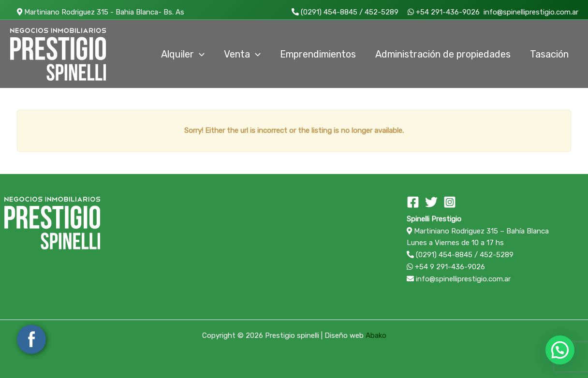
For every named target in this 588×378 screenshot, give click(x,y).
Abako (376, 335)
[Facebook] (413, 202)
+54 (440, 12)
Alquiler (183, 54)
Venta (242, 54)
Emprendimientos (318, 54)
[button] (560, 350)
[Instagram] (450, 202)
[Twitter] (431, 202)
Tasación (549, 54)
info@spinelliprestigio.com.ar (530, 12)
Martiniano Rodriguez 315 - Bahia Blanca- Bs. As (97, 12)
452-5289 (382, 12)
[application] (199, 54)
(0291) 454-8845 (324, 12)
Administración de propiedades (443, 54)
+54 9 (446, 267)
